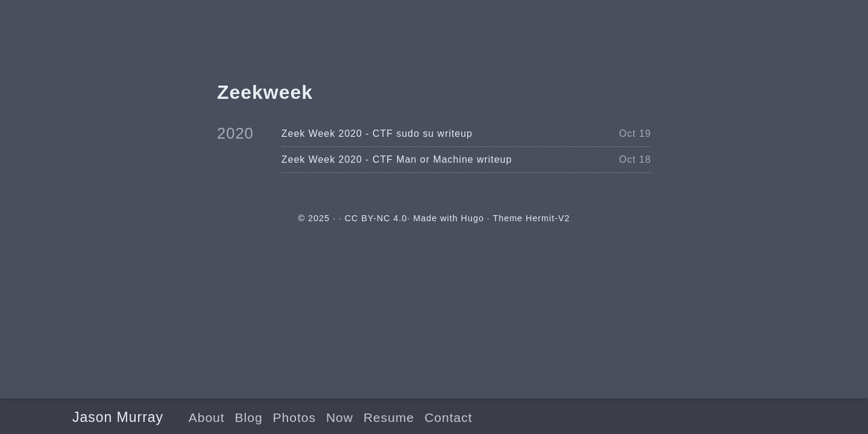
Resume (389, 417)
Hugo (473, 218)
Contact (448, 417)
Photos (294, 417)
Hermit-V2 (548, 218)
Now (340, 417)
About (207, 417)
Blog (249, 417)
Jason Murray (118, 417)
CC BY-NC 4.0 (376, 218)
